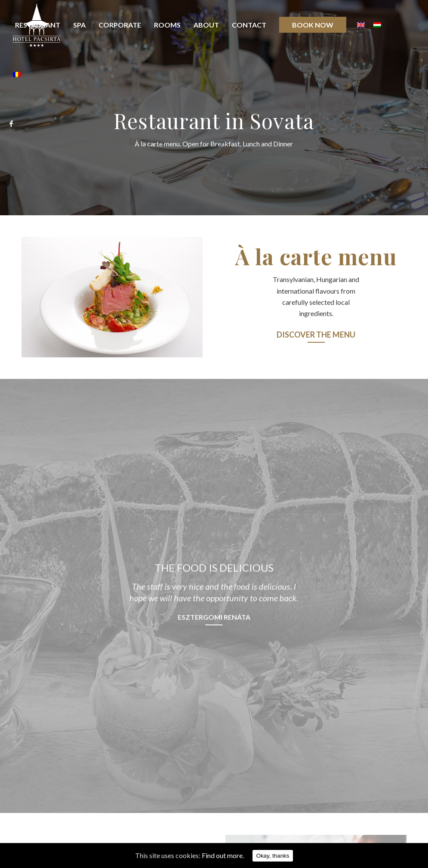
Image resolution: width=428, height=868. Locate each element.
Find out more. (223, 855)
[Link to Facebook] (11, 124)
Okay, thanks (273, 856)
